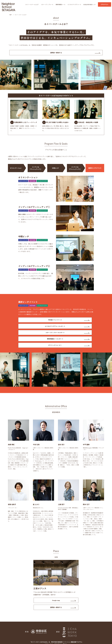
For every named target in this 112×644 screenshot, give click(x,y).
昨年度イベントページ (36, 321)
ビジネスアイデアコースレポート (74, 321)
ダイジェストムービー (36, 335)
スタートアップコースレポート (36, 328)
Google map (56, 590)
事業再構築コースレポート (74, 328)
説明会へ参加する (56, 53)
